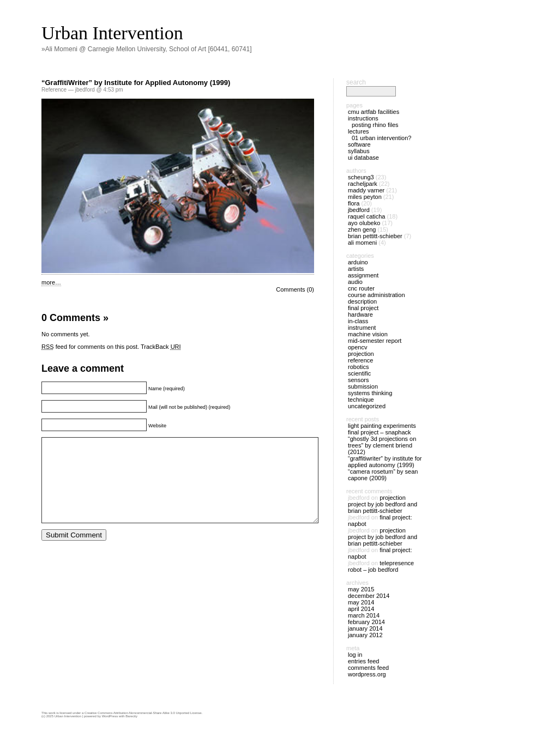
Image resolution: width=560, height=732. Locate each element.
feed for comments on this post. (90, 347)
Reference (54, 90)
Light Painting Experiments (382, 426)
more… (51, 282)
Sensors (359, 380)
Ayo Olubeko (364, 223)
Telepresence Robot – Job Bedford (381, 566)
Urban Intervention (112, 33)
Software (359, 144)
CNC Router (361, 288)
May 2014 (361, 602)
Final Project (363, 308)
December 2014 (369, 596)
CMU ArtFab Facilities (374, 112)
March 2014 (364, 615)
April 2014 (361, 609)
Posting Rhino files (375, 125)
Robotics (359, 367)
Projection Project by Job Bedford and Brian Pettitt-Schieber (383, 504)
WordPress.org (367, 674)
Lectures (359, 131)
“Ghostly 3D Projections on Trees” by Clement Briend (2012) (382, 445)
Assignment (363, 275)
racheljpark (363, 184)
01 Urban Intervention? (381, 138)
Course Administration (377, 295)
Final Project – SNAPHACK (380, 432)
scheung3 (361, 177)
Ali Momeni (362, 243)
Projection (361, 354)
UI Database (363, 158)
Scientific (359, 373)
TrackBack (161, 347)
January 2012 (365, 635)
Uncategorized (367, 406)
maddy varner (366, 190)
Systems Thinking (370, 393)
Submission (363, 386)
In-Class (358, 321)
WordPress (110, 716)
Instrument (362, 328)
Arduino (358, 262)
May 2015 (361, 589)
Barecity (131, 716)
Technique (361, 400)
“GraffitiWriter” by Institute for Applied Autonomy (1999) (136, 83)
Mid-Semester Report (375, 341)
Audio (355, 282)
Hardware (360, 314)
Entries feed (363, 661)
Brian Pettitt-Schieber (375, 236)
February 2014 (366, 622)
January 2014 (365, 628)
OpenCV (357, 347)
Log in (355, 655)
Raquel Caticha (367, 216)
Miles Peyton (365, 197)
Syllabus (359, 151)
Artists (356, 269)
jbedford (359, 210)
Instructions (363, 118)
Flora (354, 203)
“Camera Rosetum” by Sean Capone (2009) (383, 475)
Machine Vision (368, 334)
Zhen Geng (362, 229)
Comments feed (368, 668)
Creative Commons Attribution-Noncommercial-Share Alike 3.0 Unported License (143, 713)
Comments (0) (295, 289)
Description (362, 301)
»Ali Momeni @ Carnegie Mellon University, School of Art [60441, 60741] (147, 49)
